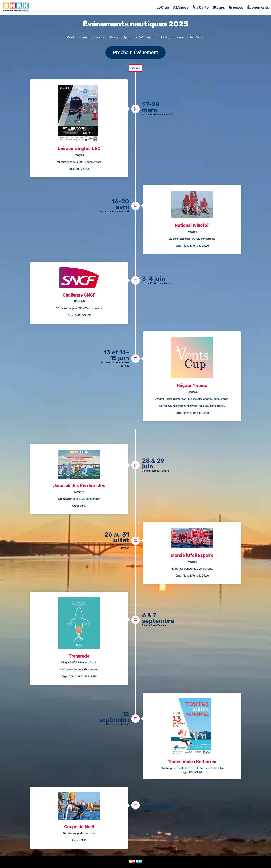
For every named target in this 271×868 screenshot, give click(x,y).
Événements (258, 7)
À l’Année (181, 7)
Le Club (163, 7)
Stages (219, 7)
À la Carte (201, 7)
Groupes (236, 7)
